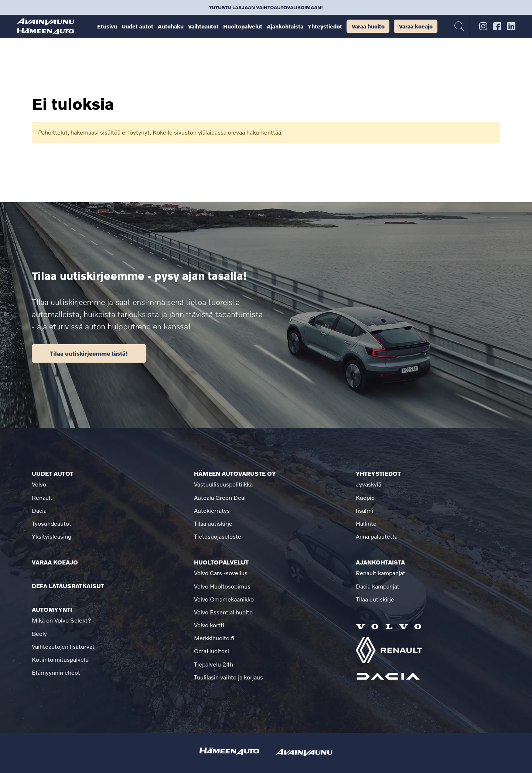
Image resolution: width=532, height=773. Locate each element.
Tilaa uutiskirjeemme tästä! (89, 353)
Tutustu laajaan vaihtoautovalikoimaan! (266, 7)
